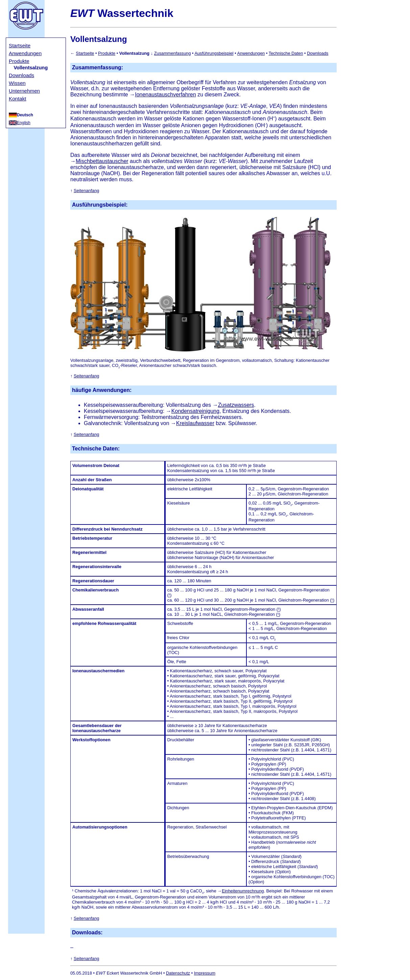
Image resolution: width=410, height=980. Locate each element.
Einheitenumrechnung (243, 891)
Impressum (205, 973)
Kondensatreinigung (195, 411)
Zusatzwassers (236, 405)
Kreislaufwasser (195, 423)
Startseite (20, 45)
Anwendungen (25, 53)
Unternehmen (24, 91)
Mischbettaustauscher (102, 161)
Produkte (19, 61)
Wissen (17, 83)
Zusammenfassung (173, 53)
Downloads (21, 75)
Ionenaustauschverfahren (165, 95)
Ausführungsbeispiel (214, 53)
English (24, 123)
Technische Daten (286, 53)
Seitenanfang (86, 191)
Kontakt (18, 99)
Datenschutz (178, 973)
